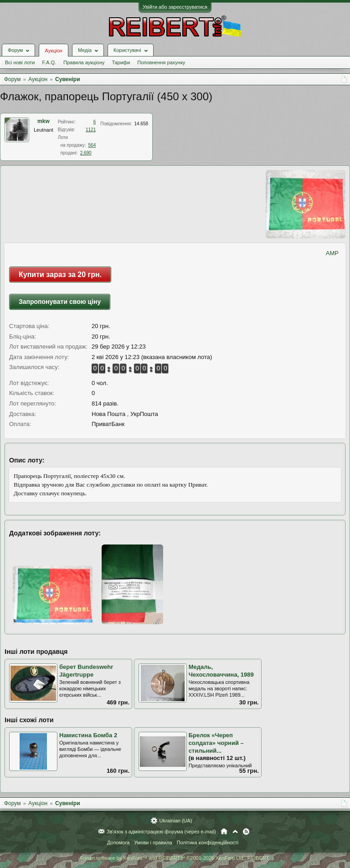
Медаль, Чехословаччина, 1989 (221, 671)
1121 (91, 130)
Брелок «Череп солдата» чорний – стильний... (216, 743)
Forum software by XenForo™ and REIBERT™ (175, 858)
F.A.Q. (49, 62)
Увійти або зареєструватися (175, 7)
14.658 (141, 124)
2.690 (86, 153)
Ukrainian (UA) (175, 821)
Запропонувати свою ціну (60, 302)
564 (92, 145)
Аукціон (53, 51)
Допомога (118, 842)
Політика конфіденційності (208, 842)
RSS (246, 832)
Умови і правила (153, 842)
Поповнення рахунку (161, 62)
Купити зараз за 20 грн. (60, 275)
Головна (224, 832)
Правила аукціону (84, 62)
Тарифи (121, 62)
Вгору (235, 832)
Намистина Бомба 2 (88, 735)
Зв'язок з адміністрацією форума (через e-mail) (161, 832)
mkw (44, 121)
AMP (332, 253)
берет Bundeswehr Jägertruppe (86, 671)
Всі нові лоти (20, 62)
